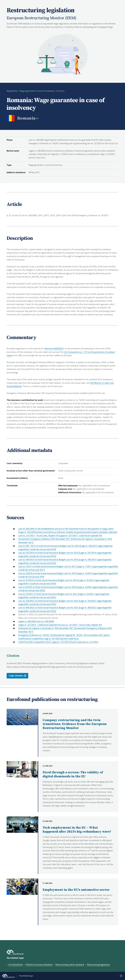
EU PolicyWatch (16, 965)
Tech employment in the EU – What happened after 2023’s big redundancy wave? (77, 830)
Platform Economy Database (39, 965)
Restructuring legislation (98, 965)
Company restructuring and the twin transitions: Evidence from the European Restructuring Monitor (75, 724)
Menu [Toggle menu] (121, 976)
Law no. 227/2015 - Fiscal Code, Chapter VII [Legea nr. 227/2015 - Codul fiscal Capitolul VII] (60, 536)
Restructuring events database (70, 965)
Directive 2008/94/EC (54, 349)
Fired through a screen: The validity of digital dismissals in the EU (73, 774)
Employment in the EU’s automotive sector (76, 890)
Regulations (12, 91)
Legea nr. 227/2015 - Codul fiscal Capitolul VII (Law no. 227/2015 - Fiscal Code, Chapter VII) (60, 625)
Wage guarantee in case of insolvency (37, 91)
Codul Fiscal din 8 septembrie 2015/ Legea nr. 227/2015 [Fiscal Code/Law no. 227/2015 (58, 642)
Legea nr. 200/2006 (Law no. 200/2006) (36, 621)
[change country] (28, 119)
